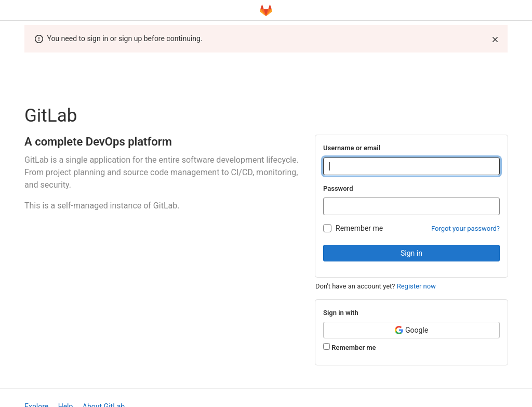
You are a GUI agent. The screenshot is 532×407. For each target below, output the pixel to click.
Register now (416, 286)
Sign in (411, 253)
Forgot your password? (465, 228)
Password (338, 188)
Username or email (352, 148)
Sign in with (341, 313)
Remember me (359, 228)
